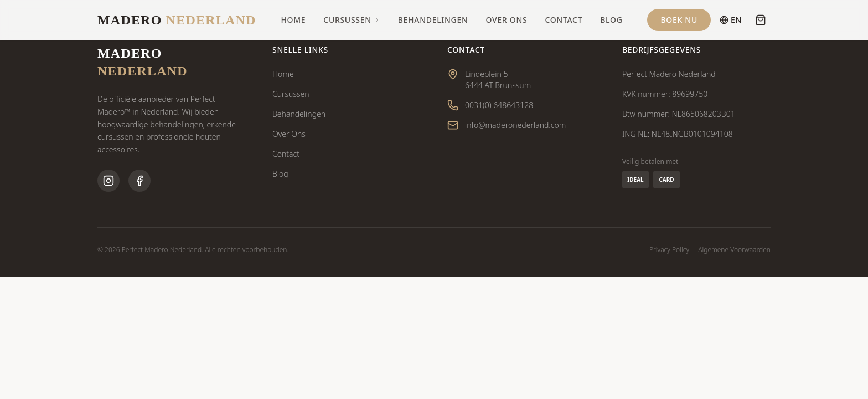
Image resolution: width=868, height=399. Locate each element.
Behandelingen (433, 20)
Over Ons (507, 20)
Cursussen (352, 20)
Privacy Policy (669, 250)
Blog (611, 20)
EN (731, 20)
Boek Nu (679, 20)
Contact (564, 20)
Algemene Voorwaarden (734, 250)
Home (293, 20)
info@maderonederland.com (515, 125)
